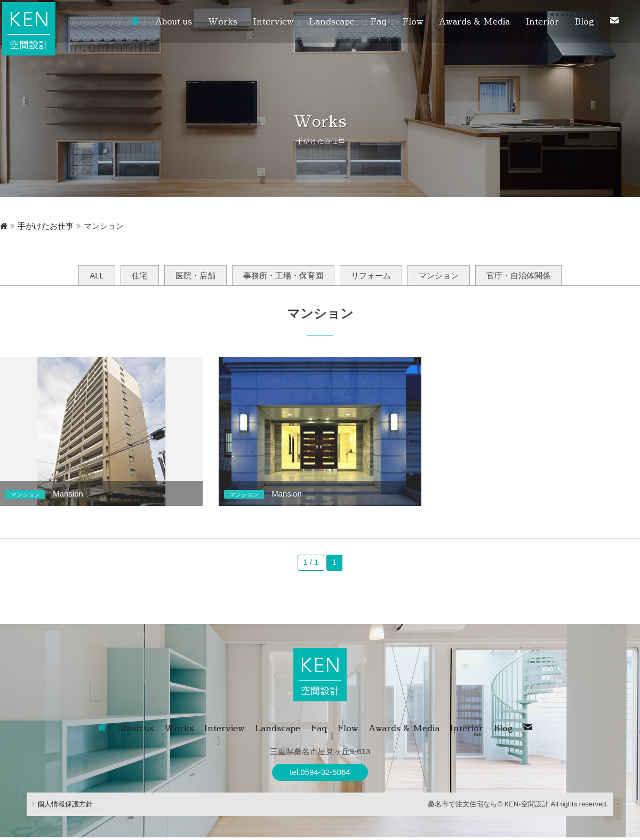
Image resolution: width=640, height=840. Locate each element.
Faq (379, 21)
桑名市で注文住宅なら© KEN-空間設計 (488, 807)
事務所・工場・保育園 (283, 275)
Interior (542, 21)
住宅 (140, 275)
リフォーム (371, 275)
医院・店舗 (195, 275)
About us (174, 21)
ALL (97, 275)
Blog (585, 21)
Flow (413, 21)
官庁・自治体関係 (518, 275)
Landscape (332, 21)
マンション (439, 275)
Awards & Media (474, 21)
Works (223, 21)
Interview (273, 21)
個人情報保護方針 (62, 807)
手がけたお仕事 (46, 226)
